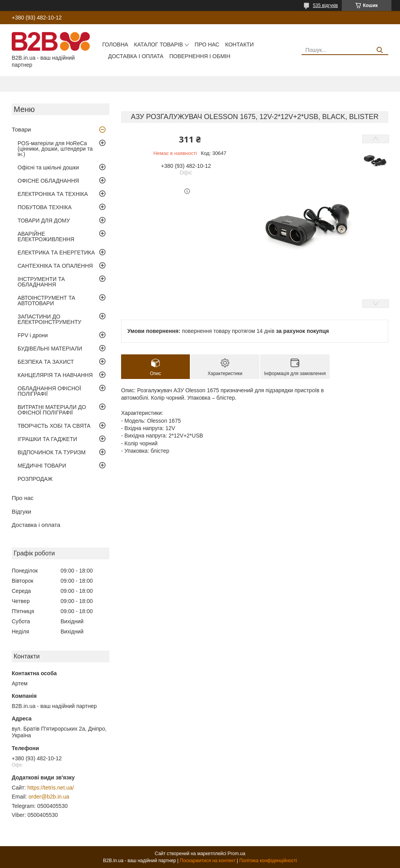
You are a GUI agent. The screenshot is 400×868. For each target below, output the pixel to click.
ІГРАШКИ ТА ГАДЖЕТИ (47, 439)
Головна (115, 44)
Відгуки (21, 511)
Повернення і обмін (200, 56)
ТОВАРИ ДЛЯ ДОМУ (44, 221)
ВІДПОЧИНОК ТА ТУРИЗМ (52, 452)
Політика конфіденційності (268, 861)
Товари (21, 129)
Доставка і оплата (136, 56)
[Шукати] (379, 50)
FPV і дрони (33, 335)
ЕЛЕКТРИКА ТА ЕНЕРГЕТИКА (56, 253)
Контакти (239, 44)
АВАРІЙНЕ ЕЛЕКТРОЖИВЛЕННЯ (46, 237)
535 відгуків (325, 5)
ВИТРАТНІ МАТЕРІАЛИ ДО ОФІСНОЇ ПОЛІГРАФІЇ (52, 410)
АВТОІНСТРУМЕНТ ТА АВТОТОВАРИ (46, 301)
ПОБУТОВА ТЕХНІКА (45, 207)
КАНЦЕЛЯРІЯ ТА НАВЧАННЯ (55, 375)
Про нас (207, 44)
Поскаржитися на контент (207, 861)
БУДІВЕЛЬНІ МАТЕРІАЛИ (50, 349)
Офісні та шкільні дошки (48, 167)
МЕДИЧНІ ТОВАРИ (42, 466)
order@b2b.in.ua (49, 797)
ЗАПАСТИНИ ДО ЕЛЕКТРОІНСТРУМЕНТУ (49, 319)
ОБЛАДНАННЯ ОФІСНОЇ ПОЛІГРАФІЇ (49, 391)
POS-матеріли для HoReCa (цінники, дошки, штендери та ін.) (55, 149)
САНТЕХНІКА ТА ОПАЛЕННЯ (55, 266)
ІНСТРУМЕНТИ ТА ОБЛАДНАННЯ (41, 282)
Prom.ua (237, 854)
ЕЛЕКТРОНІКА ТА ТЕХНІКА (53, 194)
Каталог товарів (158, 44)
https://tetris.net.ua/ (51, 788)
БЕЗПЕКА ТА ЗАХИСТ (46, 362)
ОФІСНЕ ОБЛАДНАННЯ (48, 181)
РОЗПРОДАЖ (35, 479)
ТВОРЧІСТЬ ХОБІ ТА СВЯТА (54, 426)
